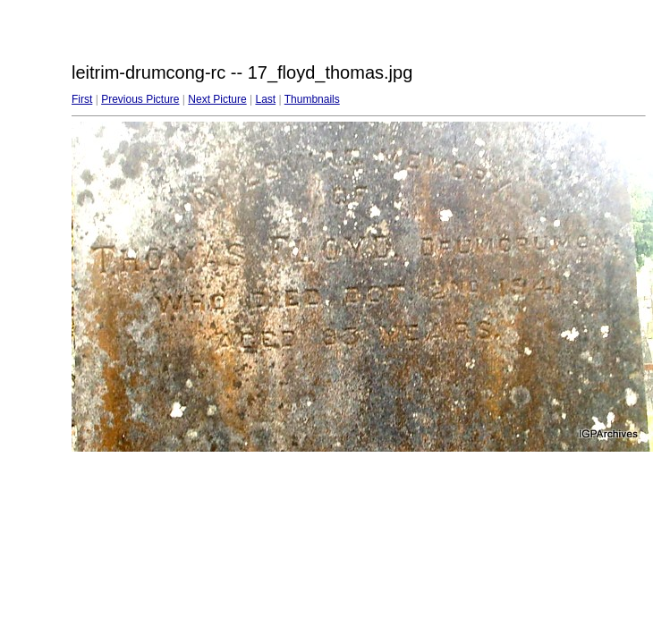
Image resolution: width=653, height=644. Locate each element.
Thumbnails (312, 99)
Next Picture (217, 99)
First (82, 99)
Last (265, 99)
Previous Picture (140, 99)
